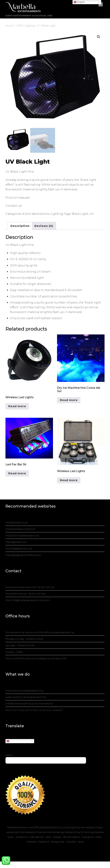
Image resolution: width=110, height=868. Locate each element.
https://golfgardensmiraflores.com (23, 555)
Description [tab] (20, 226)
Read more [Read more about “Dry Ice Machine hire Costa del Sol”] (69, 400)
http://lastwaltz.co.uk (16, 522)
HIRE (19, 26)
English (12, 741)
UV (92, 214)
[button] (99, 37)
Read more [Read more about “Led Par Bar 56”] (17, 473)
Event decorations (36, 214)
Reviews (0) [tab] (44, 226)
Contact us (13, 206)
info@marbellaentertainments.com (31, 600)
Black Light (80, 214)
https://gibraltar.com (16, 542)
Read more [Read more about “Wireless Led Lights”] (17, 406)
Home (9, 26)
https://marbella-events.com (20, 529)
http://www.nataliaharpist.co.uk (22, 536)
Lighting (30, 26)
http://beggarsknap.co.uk (19, 549)
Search (9, 755)
